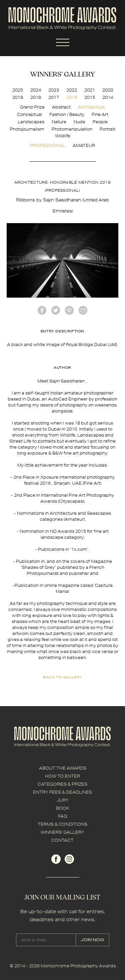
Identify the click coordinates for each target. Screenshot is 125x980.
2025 (18, 90)
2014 (108, 97)
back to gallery (62, 677)
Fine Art (100, 114)
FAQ (63, 816)
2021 (90, 90)
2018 (36, 97)
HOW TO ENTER (62, 776)
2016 (72, 97)
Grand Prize (32, 107)
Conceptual (29, 114)
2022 (72, 90)
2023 (54, 90)
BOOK (63, 808)
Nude (79, 122)
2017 (54, 97)
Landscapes (31, 122)
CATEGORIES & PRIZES (62, 784)
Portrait (107, 129)
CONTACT (62, 840)
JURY (63, 800)
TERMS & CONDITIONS (62, 824)
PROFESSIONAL (48, 145)
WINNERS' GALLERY (62, 832)
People (100, 122)
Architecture (91, 107)
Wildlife (63, 136)
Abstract (61, 107)
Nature (59, 122)
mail (83, 310)
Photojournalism (27, 129)
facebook (42, 310)
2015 (90, 97)
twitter (56, 310)
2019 (18, 97)
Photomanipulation (72, 129)
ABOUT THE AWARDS (63, 768)
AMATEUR (84, 145)
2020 (108, 90)
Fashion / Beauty (67, 114)
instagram (69, 859)
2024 (36, 90)
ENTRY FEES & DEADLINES (62, 792)
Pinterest (69, 310)
